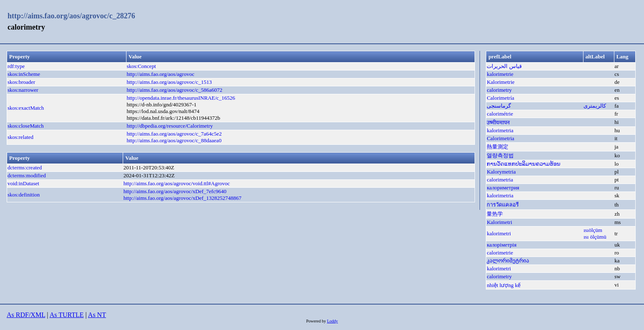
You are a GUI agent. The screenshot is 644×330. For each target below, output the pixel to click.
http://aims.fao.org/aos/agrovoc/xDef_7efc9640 (175, 191)
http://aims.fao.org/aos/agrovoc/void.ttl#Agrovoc (177, 183)
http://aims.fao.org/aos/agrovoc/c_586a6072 (174, 90)
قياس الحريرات (504, 66)
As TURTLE (67, 315)
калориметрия (503, 188)
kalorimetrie (500, 74)
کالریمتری (595, 106)
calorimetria (500, 180)
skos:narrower (23, 90)
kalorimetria (500, 130)
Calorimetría (500, 98)
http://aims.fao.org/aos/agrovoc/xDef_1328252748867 (183, 198)
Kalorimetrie (500, 82)
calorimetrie (500, 253)
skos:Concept (141, 66)
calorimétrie (500, 114)
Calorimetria (500, 138)
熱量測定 (498, 147)
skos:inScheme (24, 74)
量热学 (495, 214)
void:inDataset (23, 183)
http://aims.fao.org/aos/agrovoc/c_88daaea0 (174, 140)
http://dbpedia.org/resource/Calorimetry (170, 126)
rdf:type (16, 66)
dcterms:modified (27, 175)
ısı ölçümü (595, 237)
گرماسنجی (499, 106)
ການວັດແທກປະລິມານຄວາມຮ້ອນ (524, 164)
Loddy (332, 321)
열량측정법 (500, 155)
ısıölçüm (593, 230)
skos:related (20, 137)
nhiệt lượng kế (504, 285)
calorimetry (499, 90)
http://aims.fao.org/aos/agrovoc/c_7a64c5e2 (174, 134)
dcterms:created (25, 168)
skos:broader (21, 82)
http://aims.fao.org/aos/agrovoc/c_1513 (169, 82)
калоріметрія (501, 245)
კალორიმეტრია (508, 261)
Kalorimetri (499, 222)
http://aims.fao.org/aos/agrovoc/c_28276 (71, 16)
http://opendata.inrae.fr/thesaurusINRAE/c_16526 (181, 98)
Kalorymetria (501, 172)
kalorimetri (499, 233)
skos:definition (24, 195)
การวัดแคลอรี (503, 205)
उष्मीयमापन (498, 122)
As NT (97, 315)
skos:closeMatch (26, 126)
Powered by (316, 321)
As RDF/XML (26, 315)
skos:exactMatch (26, 108)
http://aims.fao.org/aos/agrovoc (160, 74)
